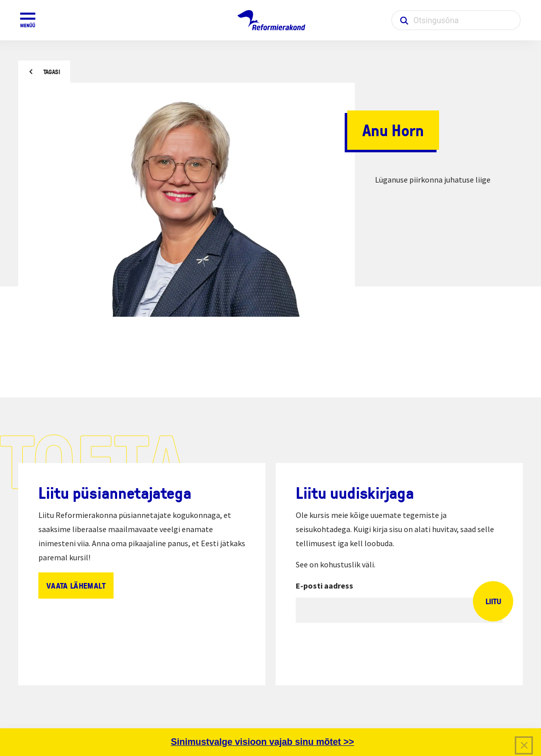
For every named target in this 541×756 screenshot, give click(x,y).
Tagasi (52, 72)
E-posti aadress (324, 586)
